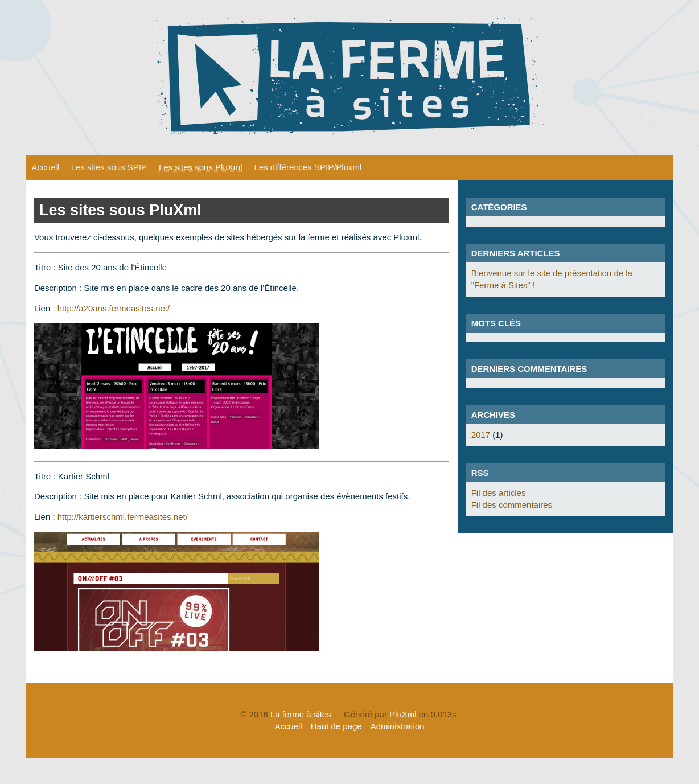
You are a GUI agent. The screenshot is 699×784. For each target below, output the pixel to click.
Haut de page (336, 726)
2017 (481, 435)
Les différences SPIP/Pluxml (308, 167)
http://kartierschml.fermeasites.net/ (123, 517)
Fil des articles (499, 493)
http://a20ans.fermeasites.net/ (114, 308)
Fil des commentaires (512, 505)
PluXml (403, 714)
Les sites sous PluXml (201, 167)
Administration (398, 726)
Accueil (45, 167)
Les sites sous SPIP (109, 167)
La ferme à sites (301, 714)
